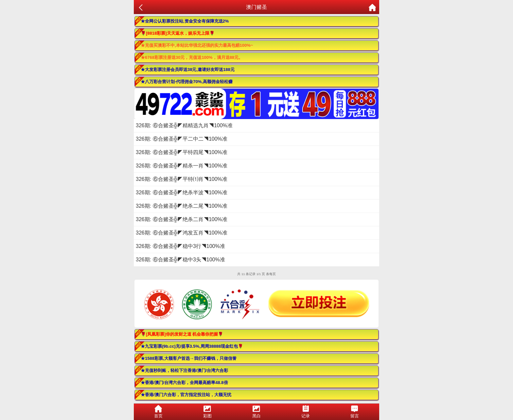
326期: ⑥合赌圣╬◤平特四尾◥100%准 (182, 152)
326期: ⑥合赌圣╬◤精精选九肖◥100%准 (184, 125)
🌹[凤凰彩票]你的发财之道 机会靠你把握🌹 (182, 334)
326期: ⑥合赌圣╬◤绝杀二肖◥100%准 (182, 219)
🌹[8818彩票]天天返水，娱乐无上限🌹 (178, 33)
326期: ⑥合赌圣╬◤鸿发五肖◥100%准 (182, 233)
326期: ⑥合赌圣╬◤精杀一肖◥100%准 (182, 166)
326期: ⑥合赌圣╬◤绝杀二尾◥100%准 (182, 206)
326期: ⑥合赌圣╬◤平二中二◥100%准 (182, 139)
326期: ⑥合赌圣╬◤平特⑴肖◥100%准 (182, 179)
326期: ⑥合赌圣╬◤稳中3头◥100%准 (180, 260)
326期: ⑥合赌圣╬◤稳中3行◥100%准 (180, 246)
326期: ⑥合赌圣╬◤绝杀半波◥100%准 (182, 192)
